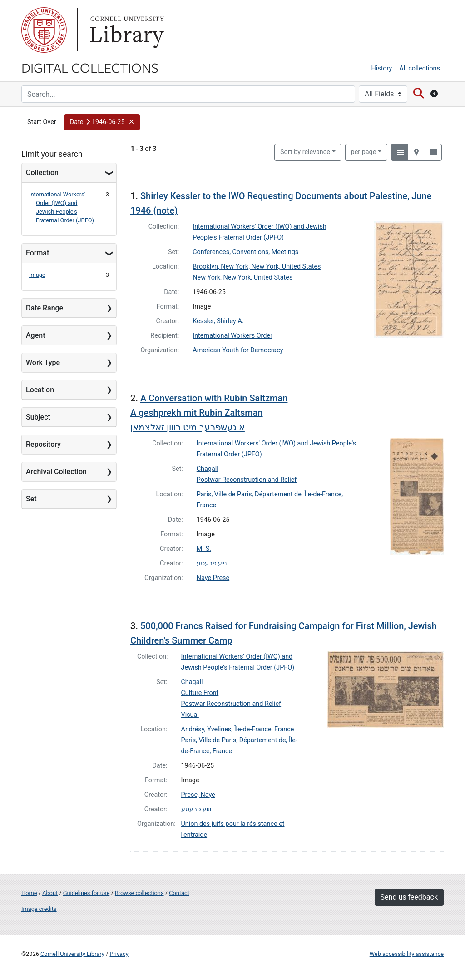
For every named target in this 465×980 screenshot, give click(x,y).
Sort (305, 152)
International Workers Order (232, 336)
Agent (35, 335)
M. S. (204, 549)
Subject (38, 417)
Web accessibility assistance (407, 954)
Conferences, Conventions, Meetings (245, 252)
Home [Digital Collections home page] (29, 893)
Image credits (39, 909)
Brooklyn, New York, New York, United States (257, 267)
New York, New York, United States (242, 277)
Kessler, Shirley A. (218, 321)
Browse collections (139, 893)
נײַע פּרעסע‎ (212, 563)
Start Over (42, 122)
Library (126, 30)
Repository (43, 444)
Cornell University (44, 30)
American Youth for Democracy (238, 350)
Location (40, 390)
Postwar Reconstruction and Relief (247, 480)
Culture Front (200, 693)
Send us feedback (409, 897)
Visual (190, 715)
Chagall (208, 469)
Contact (179, 893)
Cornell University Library (72, 954)
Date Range (45, 308)
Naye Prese (213, 578)
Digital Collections (90, 67)
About (50, 893)
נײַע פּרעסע (197, 809)
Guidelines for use (86, 893)
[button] (102, 122)
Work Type (43, 362)
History (382, 68)
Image (37, 275)
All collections (420, 68)
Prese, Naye (198, 795)
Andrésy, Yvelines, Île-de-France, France (238, 729)
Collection (42, 172)
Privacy (119, 954)
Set (31, 499)
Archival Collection (56, 472)
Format (37, 253)
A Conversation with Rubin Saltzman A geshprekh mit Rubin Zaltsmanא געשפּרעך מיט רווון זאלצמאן (209, 413)
